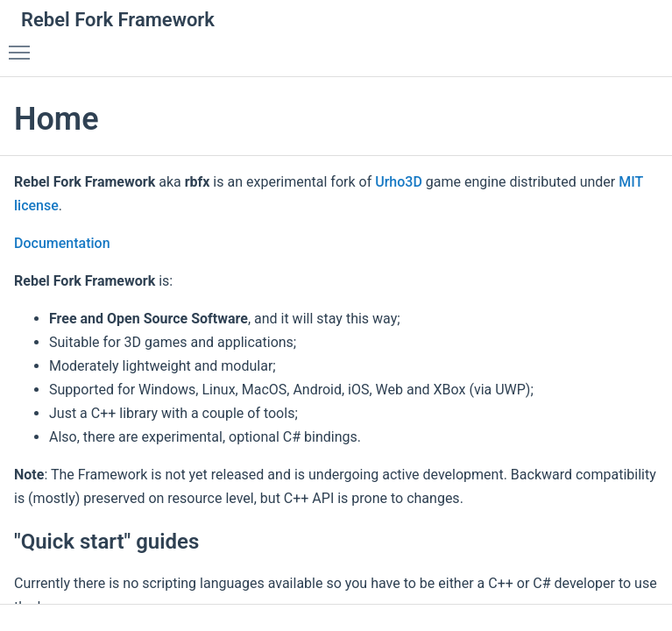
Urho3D (399, 182)
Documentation (62, 243)
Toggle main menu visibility (24, 45)
